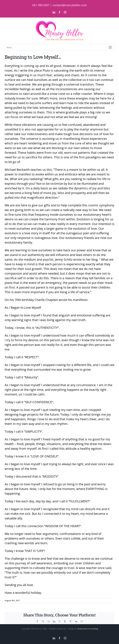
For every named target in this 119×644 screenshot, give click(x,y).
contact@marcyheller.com (70, 5)
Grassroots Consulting (88, 629)
